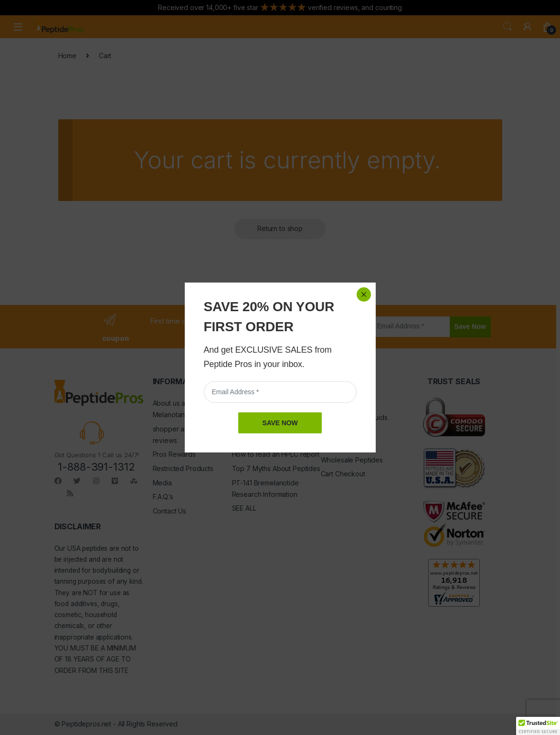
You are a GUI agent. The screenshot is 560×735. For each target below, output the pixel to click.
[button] (538, 726)
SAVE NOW (280, 227)
